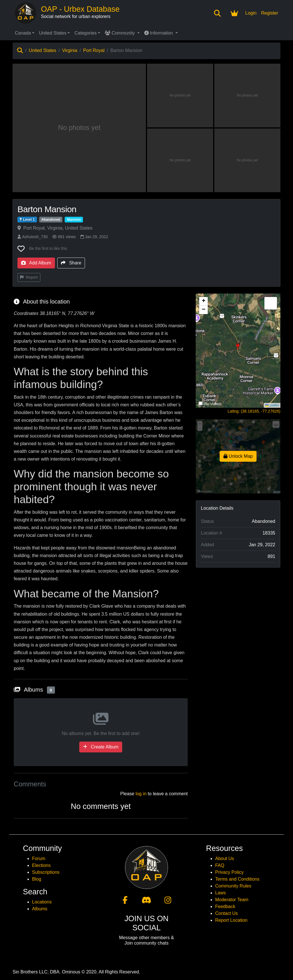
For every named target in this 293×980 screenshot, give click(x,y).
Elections (41, 865)
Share (71, 263)
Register (270, 13)
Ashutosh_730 (33, 237)
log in (141, 794)
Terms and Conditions (237, 879)
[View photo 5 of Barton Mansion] (247, 160)
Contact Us (226, 913)
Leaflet (272, 405)
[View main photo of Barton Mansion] (79, 128)
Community (120, 33)
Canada (23, 33)
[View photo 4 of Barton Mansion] (180, 160)
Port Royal (94, 50)
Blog (37, 879)
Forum (39, 858)
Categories (85, 33)
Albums (40, 909)
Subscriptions (46, 872)
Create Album (101, 747)
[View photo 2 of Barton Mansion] (180, 96)
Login (251, 13)
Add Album (36, 263)
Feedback (225, 906)
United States (53, 33)
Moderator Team (232, 900)
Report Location (231, 920)
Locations (42, 902)
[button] (238, 351)
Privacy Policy (229, 872)
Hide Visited (211, 404)
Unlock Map (238, 456)
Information (159, 33)
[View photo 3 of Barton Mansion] (247, 96)
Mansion (74, 220)
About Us (225, 858)
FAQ (220, 865)
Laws (220, 893)
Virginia (70, 50)
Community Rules (233, 886)
